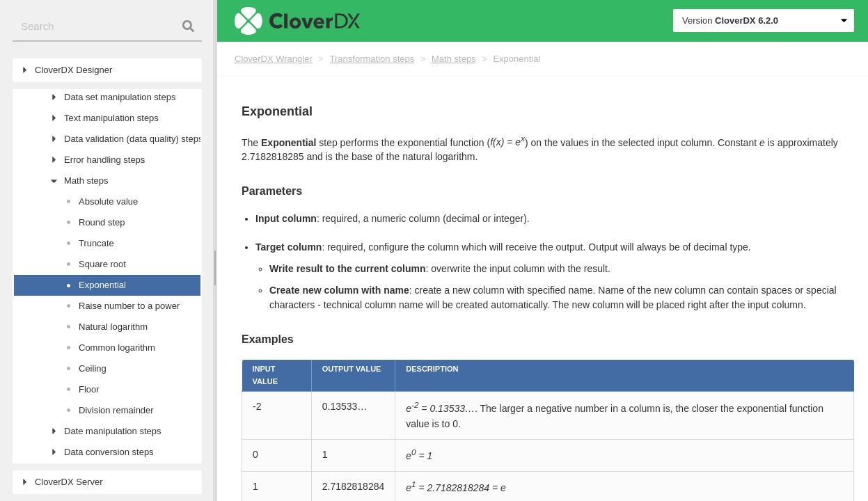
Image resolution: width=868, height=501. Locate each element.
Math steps (454, 59)
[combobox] (107, 27)
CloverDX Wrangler (274, 59)
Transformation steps (372, 59)
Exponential (516, 59)
